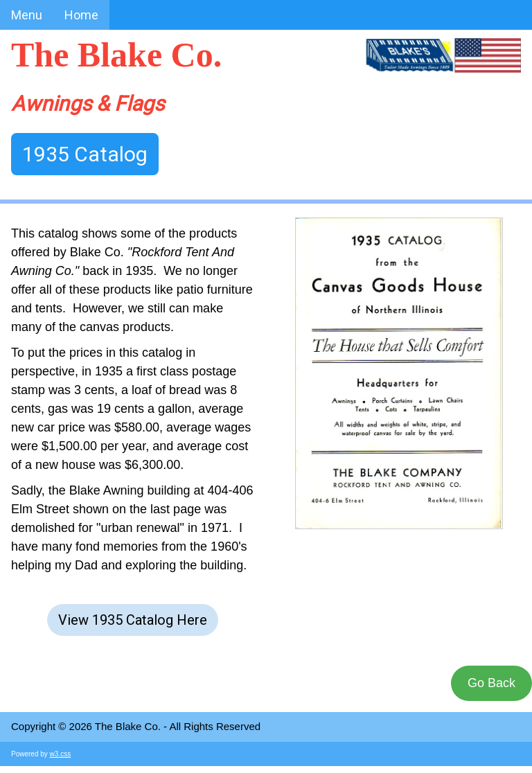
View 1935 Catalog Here (133, 620)
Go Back (491, 683)
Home (81, 15)
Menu (27, 15)
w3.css (61, 754)
